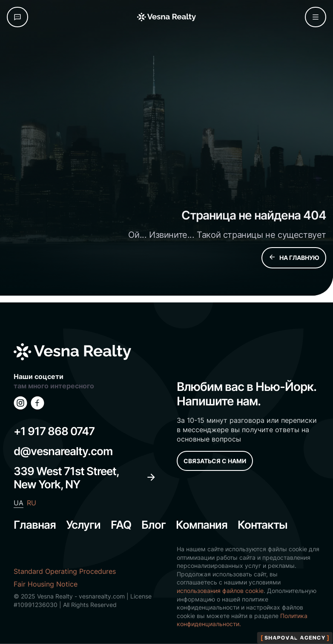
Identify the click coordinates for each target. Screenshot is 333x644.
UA (19, 503)
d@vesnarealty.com (63, 451)
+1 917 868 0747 (54, 431)
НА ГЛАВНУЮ (294, 258)
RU (32, 503)
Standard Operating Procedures (65, 571)
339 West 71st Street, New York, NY (85, 478)
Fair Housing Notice (46, 584)
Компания (202, 525)
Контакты (263, 525)
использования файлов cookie (220, 591)
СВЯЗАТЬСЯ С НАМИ (215, 461)
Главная (35, 525)
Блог (154, 525)
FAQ (121, 525)
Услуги (83, 525)
